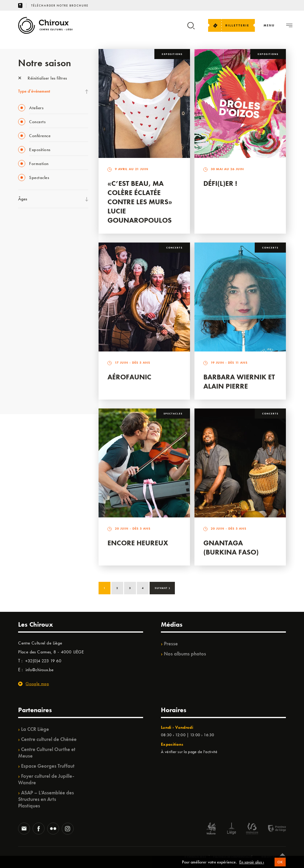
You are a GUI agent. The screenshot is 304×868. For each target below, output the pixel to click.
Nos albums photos (185, 654)
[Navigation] (269, 25)
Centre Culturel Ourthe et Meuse (47, 753)
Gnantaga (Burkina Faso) (231, 547)
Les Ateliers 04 (31, 296)
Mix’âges (26, 259)
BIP (21, 284)
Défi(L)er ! (220, 183)
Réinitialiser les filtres (43, 78)
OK (280, 865)
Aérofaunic (129, 377)
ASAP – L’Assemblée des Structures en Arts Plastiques (46, 799)
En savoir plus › (252, 865)
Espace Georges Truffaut (48, 766)
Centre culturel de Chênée (49, 739)
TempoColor (29, 369)
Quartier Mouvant (34, 308)
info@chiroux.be (39, 670)
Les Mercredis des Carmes (41, 235)
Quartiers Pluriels (33, 320)
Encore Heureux (138, 543)
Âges (23, 199)
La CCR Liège (35, 729)
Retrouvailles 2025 (35, 381)
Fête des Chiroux (33, 393)
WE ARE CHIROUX (35, 357)
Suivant (163, 587)
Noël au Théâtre (32, 345)
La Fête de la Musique (38, 223)
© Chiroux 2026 (195, 857)
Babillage (26, 247)
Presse (171, 644)
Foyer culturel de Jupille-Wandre (46, 779)
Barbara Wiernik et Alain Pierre (239, 381)
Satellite (25, 272)
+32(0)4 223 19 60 (43, 661)
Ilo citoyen (27, 332)
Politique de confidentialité (233, 857)
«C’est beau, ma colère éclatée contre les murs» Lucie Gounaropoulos (140, 202)
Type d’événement (34, 91)
